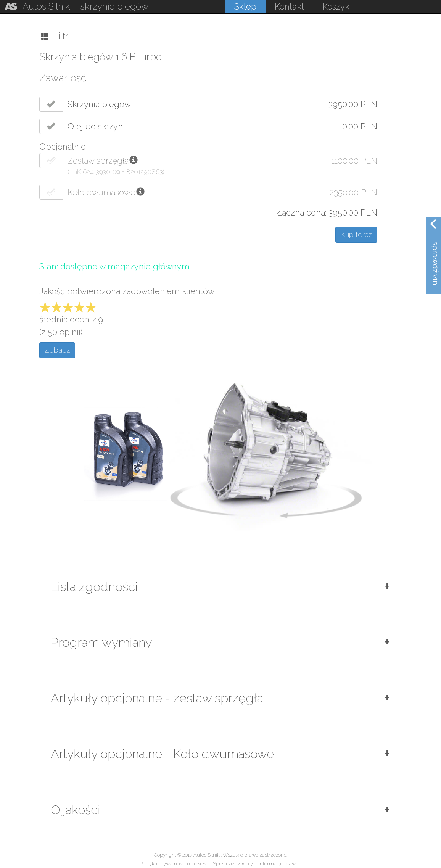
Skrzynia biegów (99, 104)
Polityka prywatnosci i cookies (173, 864)
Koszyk (336, 6)
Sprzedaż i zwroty (233, 864)
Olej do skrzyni (96, 126)
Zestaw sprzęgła (98, 161)
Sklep (245, 6)
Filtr (55, 36)
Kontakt (289, 6)
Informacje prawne (280, 864)
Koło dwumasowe (101, 192)
